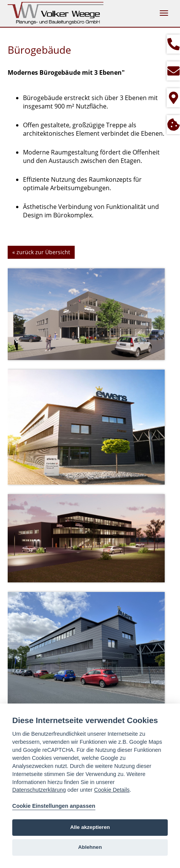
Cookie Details (112, 790)
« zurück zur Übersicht (41, 252)
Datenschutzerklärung (39, 790)
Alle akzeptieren (90, 827)
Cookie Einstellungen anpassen (54, 806)
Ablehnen (90, 847)
